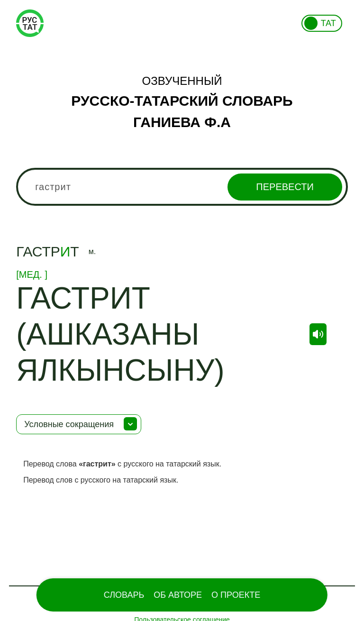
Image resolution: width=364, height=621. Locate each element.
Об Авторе (178, 595)
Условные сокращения (69, 424)
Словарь (124, 595)
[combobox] (182, 187)
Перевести (285, 187)
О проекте (236, 595)
